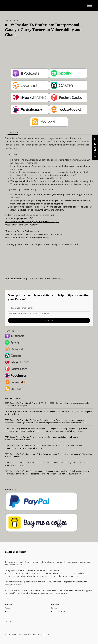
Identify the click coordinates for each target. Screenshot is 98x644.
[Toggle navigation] (90, 6)
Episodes (9, 604)
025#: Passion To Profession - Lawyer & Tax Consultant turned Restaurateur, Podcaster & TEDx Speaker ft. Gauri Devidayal (48, 455)
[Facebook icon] (11, 621)
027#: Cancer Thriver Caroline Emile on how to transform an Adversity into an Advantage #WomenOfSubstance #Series (42, 438)
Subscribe (49, 320)
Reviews (8, 611)
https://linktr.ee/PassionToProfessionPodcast (27, 238)
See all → (9, 480)
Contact (54, 608)
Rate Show (55, 604)
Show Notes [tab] (13, 132)
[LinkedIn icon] (15, 621)
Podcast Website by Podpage (39, 635)
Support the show (14, 278)
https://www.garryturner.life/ (19, 218)
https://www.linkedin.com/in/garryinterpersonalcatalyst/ (32, 222)
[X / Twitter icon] (6, 621)
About (7, 608)
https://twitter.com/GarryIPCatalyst (22, 225)
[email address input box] (49, 308)
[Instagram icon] (20, 621)
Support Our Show (58, 611)
